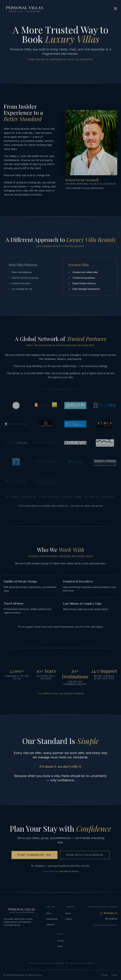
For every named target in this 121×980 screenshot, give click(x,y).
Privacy (60, 941)
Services (50, 925)
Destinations (52, 919)
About (68, 913)
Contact (69, 919)
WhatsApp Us (109, 913)
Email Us (111, 919)
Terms (60, 946)
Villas (49, 913)
